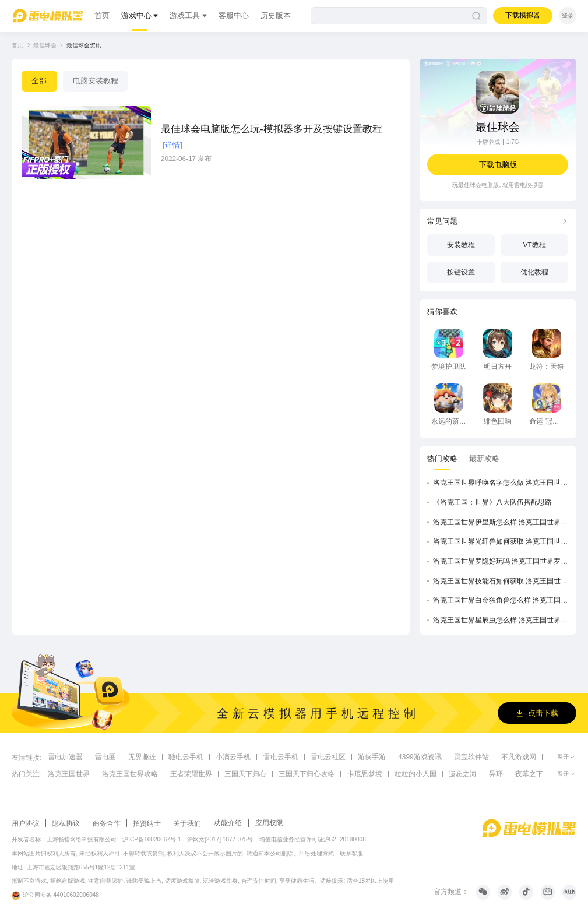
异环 (496, 773)
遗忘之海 (463, 773)
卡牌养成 (488, 142)
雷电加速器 (65, 756)
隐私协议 (66, 823)
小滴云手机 (233, 756)
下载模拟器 (523, 15)
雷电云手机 (281, 756)
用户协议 (26, 823)
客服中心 (234, 15)
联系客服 (351, 853)
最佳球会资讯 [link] (84, 45)
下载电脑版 (498, 165)
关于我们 (187, 823)
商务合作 (107, 823)
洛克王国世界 (69, 773)
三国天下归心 (245, 773)
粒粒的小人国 (416, 773)
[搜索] (399, 16)
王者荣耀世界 (191, 773)
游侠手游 (372, 756)
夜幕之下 (529, 773)
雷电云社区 (328, 756)
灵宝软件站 (471, 756)
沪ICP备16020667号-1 (152, 839)
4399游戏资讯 (420, 756)
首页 (102, 15)
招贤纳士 (147, 823)
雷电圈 (105, 756)
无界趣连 (142, 756)
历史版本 (276, 15)
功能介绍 (228, 823)
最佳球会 (45, 45)
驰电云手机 (186, 756)
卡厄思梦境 (365, 773)
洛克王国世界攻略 (130, 773)
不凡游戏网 (519, 756)
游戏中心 (136, 15)
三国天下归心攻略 (307, 773)
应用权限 (269, 823)
